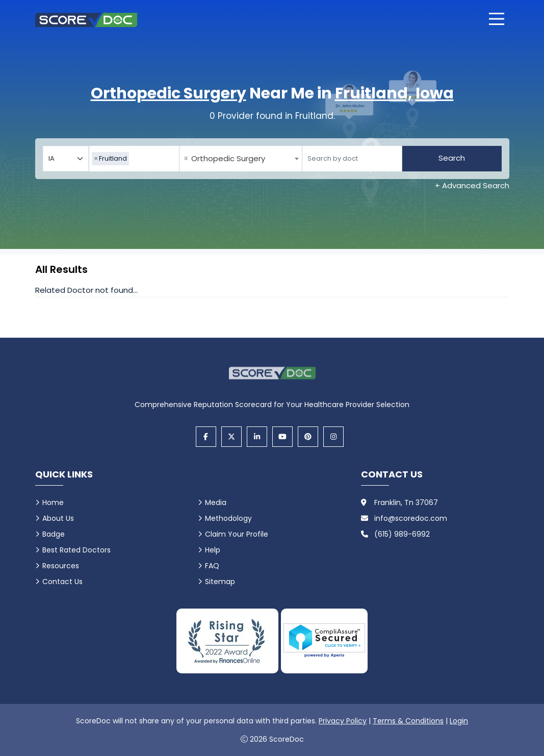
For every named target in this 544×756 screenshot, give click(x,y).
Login (459, 721)
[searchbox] (134, 159)
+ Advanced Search (472, 185)
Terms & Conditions (408, 721)
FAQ (212, 566)
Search (452, 158)
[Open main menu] (497, 19)
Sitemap (220, 582)
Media (216, 502)
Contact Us (62, 582)
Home (53, 502)
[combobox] (134, 159)
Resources (61, 566)
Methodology (228, 518)
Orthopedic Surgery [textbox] (224, 159)
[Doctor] (352, 159)
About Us (58, 518)
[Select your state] (66, 159)
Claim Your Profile (237, 534)
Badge (54, 534)
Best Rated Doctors (76, 550)
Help (213, 550)
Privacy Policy (343, 721)
